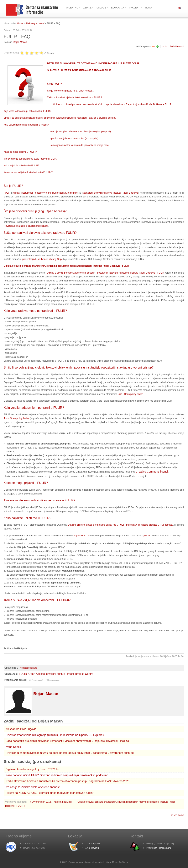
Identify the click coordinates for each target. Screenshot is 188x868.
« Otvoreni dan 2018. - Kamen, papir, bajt (52, 802)
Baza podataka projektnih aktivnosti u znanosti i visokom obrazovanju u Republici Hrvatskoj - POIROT (68, 741)
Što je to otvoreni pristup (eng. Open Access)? (71, 91)
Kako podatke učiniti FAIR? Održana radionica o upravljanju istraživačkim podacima (57, 775)
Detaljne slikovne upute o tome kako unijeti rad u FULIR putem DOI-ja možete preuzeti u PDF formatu (121, 525)
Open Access (37, 674)
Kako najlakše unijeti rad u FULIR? (21, 166)
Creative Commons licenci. (152, 472)
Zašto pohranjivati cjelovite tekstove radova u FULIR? (75, 97)
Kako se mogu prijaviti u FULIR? (20, 152)
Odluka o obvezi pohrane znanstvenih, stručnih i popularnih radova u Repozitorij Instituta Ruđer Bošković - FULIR (66, 266)
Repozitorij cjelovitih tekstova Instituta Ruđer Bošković (110, 193)
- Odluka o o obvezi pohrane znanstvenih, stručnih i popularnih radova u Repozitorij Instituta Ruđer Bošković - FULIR (111, 104)
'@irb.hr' (146, 536)
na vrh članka (178, 815)
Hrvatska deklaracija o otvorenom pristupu (26, 226)
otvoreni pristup (55, 674)
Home (20, 23)
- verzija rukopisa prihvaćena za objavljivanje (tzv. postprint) (80, 131)
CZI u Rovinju (92, 848)
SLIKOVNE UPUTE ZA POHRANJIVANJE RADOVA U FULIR (79, 70)
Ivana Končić (13, 747)
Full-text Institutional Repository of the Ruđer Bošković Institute (45, 193)
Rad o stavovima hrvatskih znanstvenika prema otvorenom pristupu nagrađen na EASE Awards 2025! (68, 781)
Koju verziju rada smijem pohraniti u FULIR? (26, 125)
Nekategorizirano (35, 23)
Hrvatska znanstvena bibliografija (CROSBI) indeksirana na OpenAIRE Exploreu (55, 735)
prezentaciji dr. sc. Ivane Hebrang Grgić (42, 259)
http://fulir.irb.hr (81, 536)
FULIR (7, 193)
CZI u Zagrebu (92, 844)
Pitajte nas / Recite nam (159, 848)
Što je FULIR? (54, 84)
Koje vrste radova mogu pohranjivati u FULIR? (27, 111)
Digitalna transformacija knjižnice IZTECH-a (32, 769)
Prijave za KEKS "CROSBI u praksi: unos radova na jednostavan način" (50, 793)
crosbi (70, 674)
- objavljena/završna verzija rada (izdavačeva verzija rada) (80, 145)
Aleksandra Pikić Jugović (21, 729)
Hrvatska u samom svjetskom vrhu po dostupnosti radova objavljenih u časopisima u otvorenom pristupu (70, 753)
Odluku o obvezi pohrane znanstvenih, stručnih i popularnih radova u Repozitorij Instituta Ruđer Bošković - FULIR (105, 273)
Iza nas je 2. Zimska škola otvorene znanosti (33, 787)
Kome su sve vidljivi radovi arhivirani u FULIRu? (28, 172)
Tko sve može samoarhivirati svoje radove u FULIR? (31, 159)
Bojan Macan (20, 42)
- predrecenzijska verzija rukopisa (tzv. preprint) (74, 138)
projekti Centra (84, 674)
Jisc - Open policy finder (130, 394)
